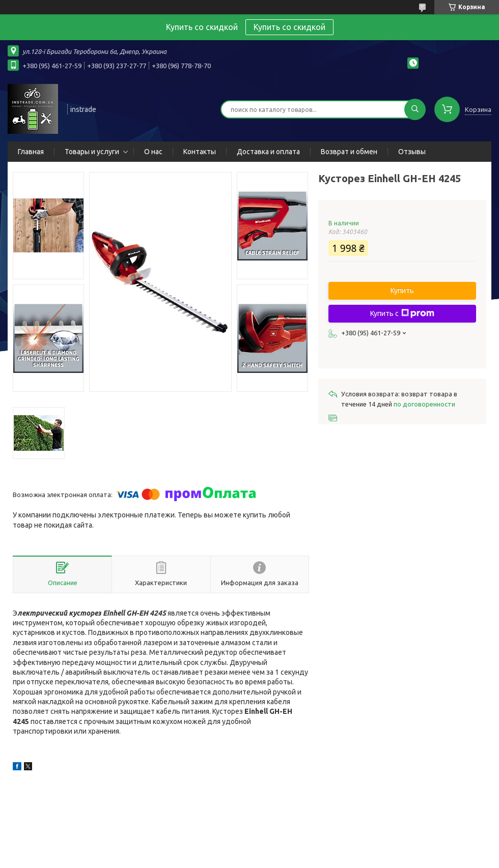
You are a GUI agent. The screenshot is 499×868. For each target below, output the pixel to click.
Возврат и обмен (349, 152)
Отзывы (412, 152)
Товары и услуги (92, 152)
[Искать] (415, 109)
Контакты (200, 152)
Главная (31, 152)
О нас (153, 152)
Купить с (402, 313)
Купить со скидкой (289, 27)
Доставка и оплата (268, 152)
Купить (402, 291)
